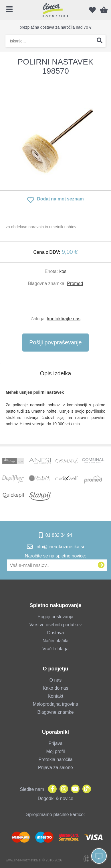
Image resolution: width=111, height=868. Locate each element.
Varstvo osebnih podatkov (56, 625)
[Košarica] (104, 10)
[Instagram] (62, 789)
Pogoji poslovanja (55, 617)
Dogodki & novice (56, 798)
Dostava (56, 633)
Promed (75, 283)
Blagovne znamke (55, 712)
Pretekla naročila (55, 759)
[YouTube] (74, 789)
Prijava (56, 743)
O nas (56, 680)
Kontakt (55, 696)
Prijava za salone (55, 767)
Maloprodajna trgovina (55, 704)
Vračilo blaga (55, 649)
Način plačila (56, 641)
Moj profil (56, 751)
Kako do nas (56, 688)
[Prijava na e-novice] (101, 565)
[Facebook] (51, 789)
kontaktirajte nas (64, 319)
